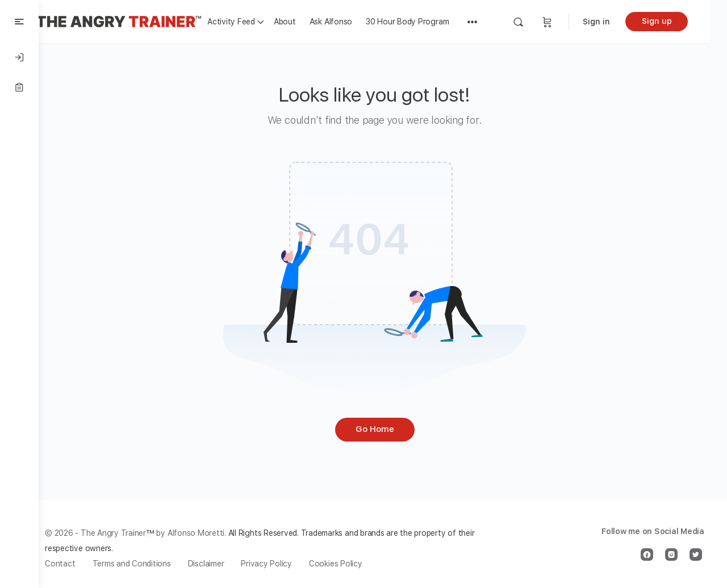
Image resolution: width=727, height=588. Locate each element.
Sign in (613, 22)
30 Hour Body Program (424, 22)
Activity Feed (248, 22)
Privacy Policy (283, 564)
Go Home (383, 429)
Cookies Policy (352, 564)
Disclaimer (223, 564)
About (301, 22)
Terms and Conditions (148, 564)
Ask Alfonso (347, 22)
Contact (76, 564)
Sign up (673, 21)
